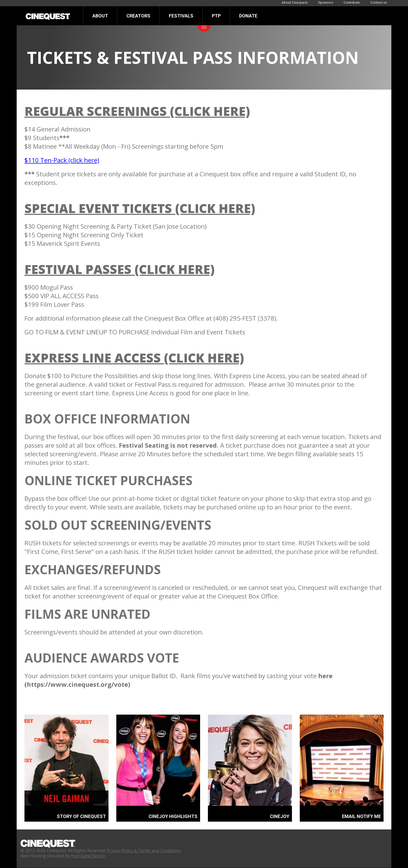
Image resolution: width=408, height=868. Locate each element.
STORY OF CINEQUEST (81, 816)
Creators (138, 16)
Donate (248, 16)
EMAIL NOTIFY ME (361, 816)
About (100, 16)
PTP (216, 16)
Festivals (181, 16)
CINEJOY (280, 816)
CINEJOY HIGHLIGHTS (173, 816)
